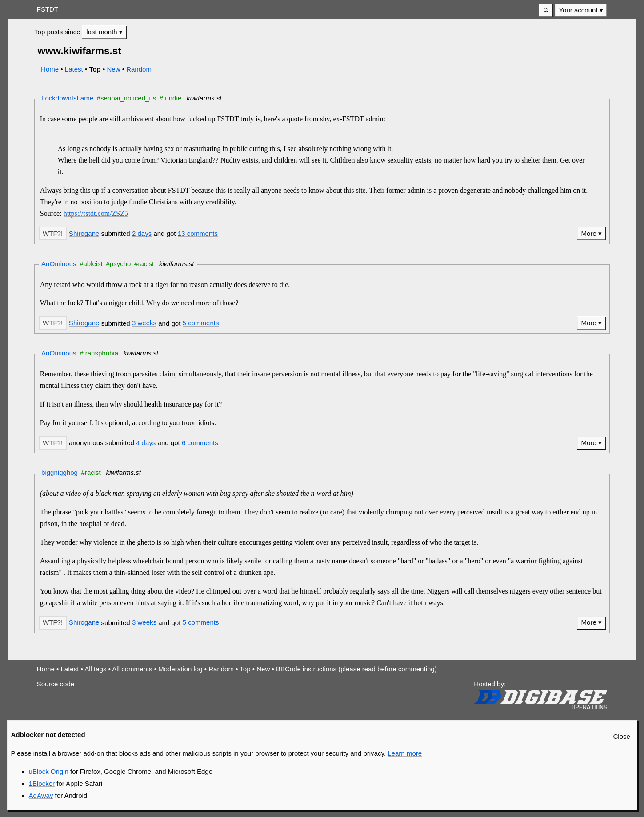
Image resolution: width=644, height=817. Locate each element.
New (113, 69)
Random (139, 69)
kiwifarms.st (204, 98)
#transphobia (99, 353)
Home (50, 69)
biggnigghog (60, 472)
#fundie (170, 98)
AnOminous (59, 264)
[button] (546, 10)
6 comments (200, 443)
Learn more (405, 753)
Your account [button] (578, 10)
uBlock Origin (49, 771)
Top (245, 669)
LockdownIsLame (67, 98)
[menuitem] (581, 10)
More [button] (589, 233)
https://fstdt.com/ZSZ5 (96, 213)
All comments (132, 669)
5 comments (201, 323)
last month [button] (103, 32)
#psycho (118, 264)
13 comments (198, 233)
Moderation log (180, 669)
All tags (95, 669)
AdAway (41, 795)
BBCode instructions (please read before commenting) (356, 669)
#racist (144, 264)
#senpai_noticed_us (127, 98)
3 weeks (144, 323)
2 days (142, 233)
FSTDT (48, 9)
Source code (56, 684)
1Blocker (42, 783)
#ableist (91, 264)
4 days (146, 443)
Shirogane (84, 233)
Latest (74, 69)
